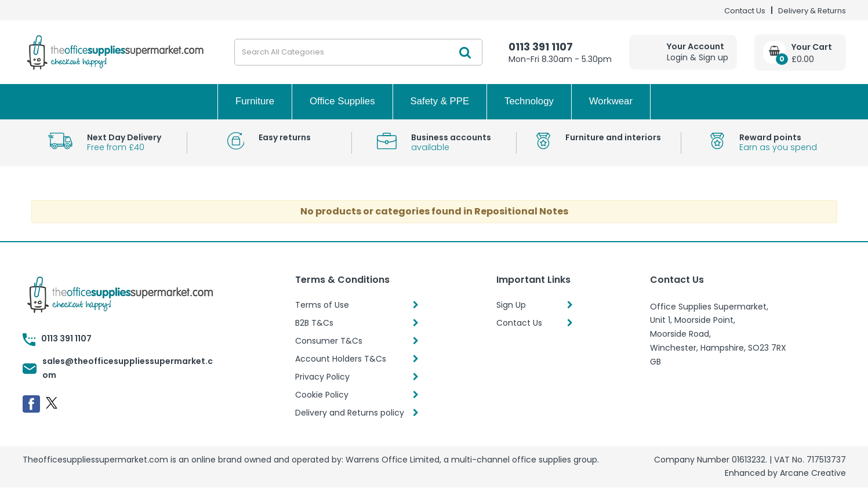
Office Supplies (342, 101)
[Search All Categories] (358, 52)
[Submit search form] (465, 52)
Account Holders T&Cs (341, 359)
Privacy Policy (322, 377)
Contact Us (745, 11)
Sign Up (511, 305)
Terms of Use (322, 305)
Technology (529, 101)
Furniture (255, 101)
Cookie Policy (322, 395)
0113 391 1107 (541, 47)
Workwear (611, 101)
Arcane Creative (813, 473)
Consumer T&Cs (329, 341)
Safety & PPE (440, 101)
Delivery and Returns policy (350, 413)
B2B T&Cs (314, 323)
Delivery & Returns (812, 11)
